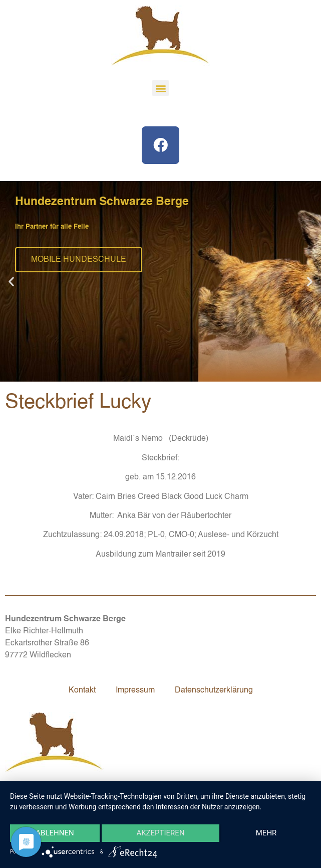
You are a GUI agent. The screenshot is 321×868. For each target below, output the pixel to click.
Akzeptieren (160, 833)
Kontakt (82, 690)
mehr (266, 833)
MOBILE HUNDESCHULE (79, 260)
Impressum (135, 690)
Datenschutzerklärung (214, 690)
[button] (160, 88)
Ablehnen (55, 833)
